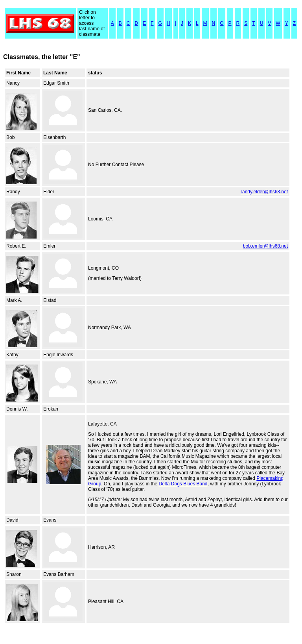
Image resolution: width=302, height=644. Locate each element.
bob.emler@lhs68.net (265, 246)
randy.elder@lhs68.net (264, 192)
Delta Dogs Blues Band (183, 484)
